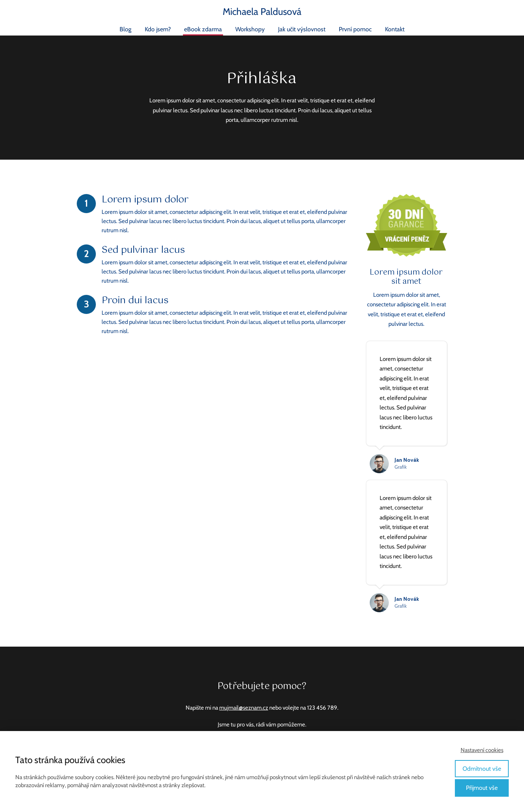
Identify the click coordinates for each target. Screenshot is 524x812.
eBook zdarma (203, 29)
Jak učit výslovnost (302, 29)
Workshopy (250, 29)
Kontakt (395, 29)
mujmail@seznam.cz (244, 708)
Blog (125, 29)
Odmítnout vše (482, 769)
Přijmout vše (482, 788)
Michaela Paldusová (262, 12)
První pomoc (355, 29)
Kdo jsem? (158, 29)
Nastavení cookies (482, 750)
